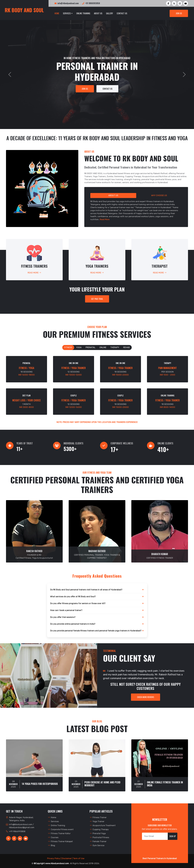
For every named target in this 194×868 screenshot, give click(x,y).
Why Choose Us (159, 195)
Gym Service (97, 845)
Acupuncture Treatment (103, 825)
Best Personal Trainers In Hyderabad (160, 858)
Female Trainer (98, 841)
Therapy (115, 347)
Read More (105, 219)
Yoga (79, 347)
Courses (53, 837)
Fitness (68, 347)
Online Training (83, 13)
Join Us (179, 13)
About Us (98, 13)
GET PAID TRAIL (97, 299)
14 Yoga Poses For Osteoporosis (40, 784)
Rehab (126, 347)
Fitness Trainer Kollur (59, 833)
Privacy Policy (54, 858)
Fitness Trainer (98, 817)
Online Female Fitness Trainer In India (165, 784)
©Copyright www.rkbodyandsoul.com (51, 863)
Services (67, 13)
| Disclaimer (66, 858)
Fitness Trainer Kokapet (60, 841)
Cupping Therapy (99, 829)
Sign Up (173, 836)
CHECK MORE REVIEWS (146, 697)
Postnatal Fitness (99, 837)
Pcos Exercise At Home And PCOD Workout (102, 784)
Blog (51, 845)
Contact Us (122, 13)
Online (103, 347)
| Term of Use (78, 858)
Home (57, 13)
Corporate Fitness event (61, 829)
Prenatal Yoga (98, 833)
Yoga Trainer (97, 821)
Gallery (110, 13)
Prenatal (90, 347)
